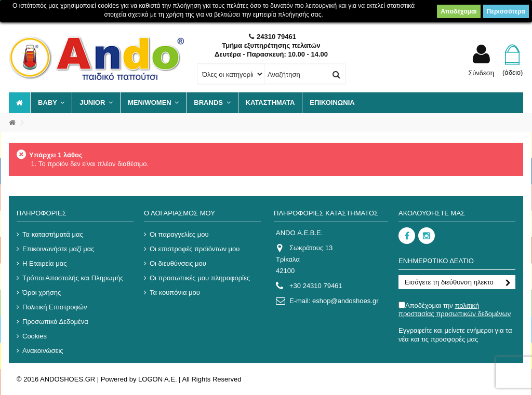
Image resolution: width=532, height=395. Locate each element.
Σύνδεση (481, 73)
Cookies (35, 336)
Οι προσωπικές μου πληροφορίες (200, 278)
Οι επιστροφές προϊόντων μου (195, 249)
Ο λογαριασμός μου (179, 213)
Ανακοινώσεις (43, 351)
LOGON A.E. (157, 379)
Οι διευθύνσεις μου (178, 263)
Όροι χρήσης (42, 292)
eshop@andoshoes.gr (345, 301)
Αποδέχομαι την (455, 310)
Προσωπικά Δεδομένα (55, 322)
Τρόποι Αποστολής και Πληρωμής (73, 278)
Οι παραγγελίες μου (179, 234)
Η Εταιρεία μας (45, 263)
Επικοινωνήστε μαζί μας (58, 249)
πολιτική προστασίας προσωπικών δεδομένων (455, 310)
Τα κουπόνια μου (175, 292)
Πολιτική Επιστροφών (55, 307)
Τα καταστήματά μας (53, 234)
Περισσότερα (506, 11)
